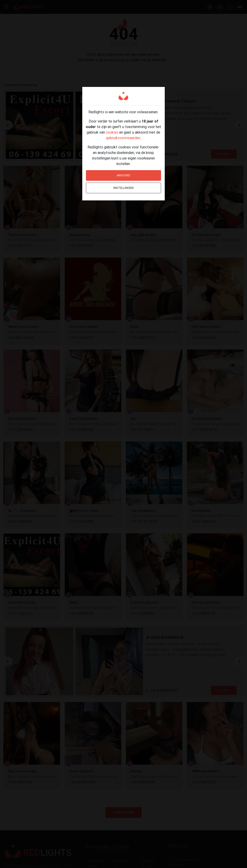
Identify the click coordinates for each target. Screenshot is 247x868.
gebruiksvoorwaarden (123, 138)
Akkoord (123, 175)
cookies (112, 132)
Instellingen (123, 188)
